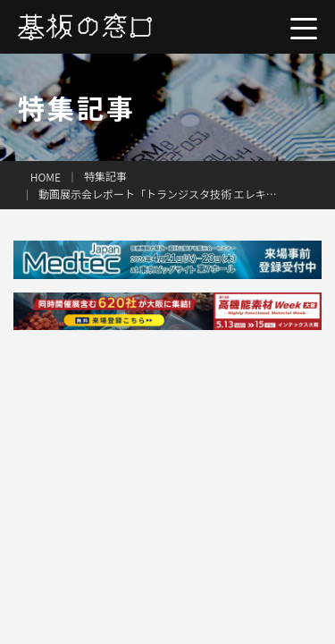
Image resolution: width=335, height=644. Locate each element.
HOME (46, 177)
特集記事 (105, 176)
